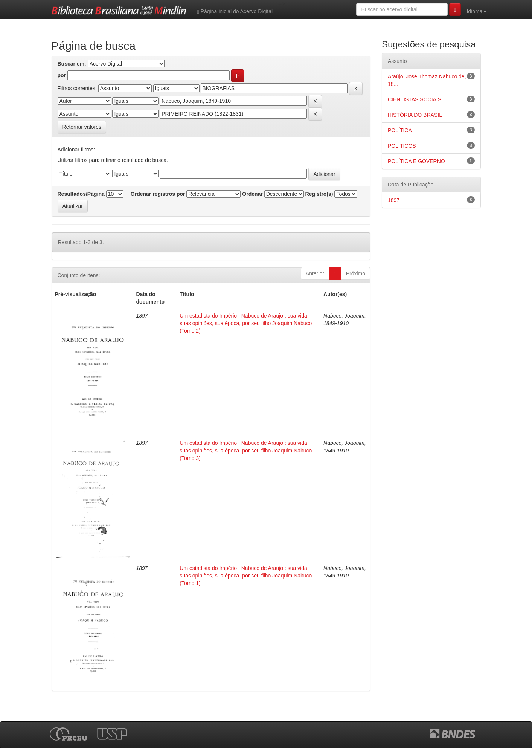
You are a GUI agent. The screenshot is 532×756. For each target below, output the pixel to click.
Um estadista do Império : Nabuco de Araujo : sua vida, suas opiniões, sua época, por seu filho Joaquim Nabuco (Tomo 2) (246, 323)
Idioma (476, 11)
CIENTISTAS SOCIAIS (415, 99)
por (62, 75)
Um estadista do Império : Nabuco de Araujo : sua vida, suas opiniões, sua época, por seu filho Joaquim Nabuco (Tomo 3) (246, 451)
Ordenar (252, 194)
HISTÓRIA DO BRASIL (415, 115)
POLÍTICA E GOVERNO (416, 161)
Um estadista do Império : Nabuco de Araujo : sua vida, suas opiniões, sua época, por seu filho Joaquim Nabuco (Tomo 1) (246, 576)
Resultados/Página (81, 194)
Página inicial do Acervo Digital (235, 11)
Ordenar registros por (158, 194)
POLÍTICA (400, 130)
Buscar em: (72, 64)
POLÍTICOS (402, 146)
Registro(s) (319, 194)
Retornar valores (82, 127)
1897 (394, 200)
